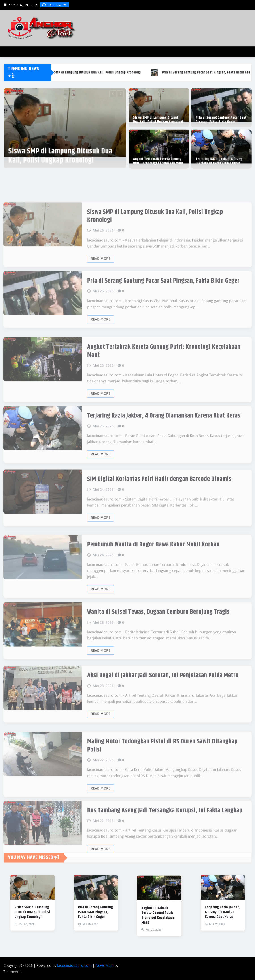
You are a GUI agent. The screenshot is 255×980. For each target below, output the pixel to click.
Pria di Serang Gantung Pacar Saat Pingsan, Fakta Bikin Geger (221, 117)
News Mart (105, 965)
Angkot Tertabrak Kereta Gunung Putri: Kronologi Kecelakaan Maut (158, 159)
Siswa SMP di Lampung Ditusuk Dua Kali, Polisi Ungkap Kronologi (62, 150)
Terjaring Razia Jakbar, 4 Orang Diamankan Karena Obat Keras (219, 159)
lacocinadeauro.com (74, 965)
